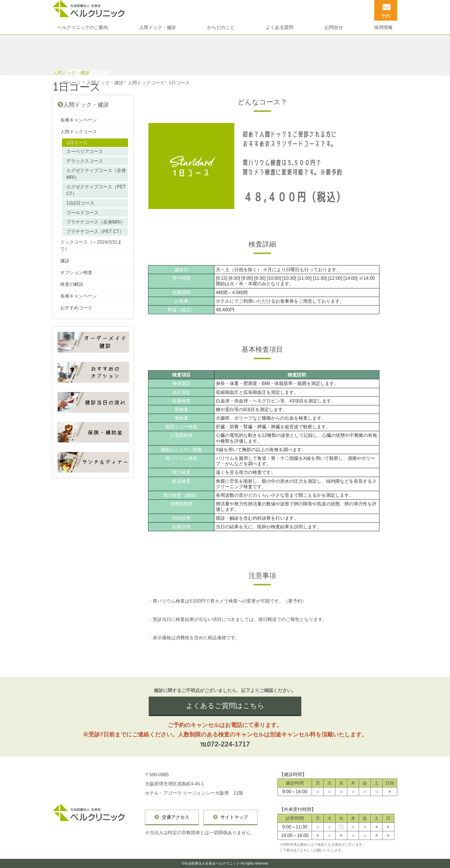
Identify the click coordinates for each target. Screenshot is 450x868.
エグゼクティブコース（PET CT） (96, 190)
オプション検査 (76, 272)
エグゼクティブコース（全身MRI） (96, 174)
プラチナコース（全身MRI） (96, 222)
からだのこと (221, 27)
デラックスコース (85, 161)
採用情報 (383, 27)
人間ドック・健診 (158, 27)
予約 (386, 16)
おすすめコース (76, 308)
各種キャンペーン (79, 120)
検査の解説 (72, 284)
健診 (65, 261)
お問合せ (334, 27)
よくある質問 (280, 27)
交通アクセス (176, 817)
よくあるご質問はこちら (225, 706)
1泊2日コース (80, 203)
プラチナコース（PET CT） (95, 231)
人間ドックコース (79, 132)
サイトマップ (234, 817)
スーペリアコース (85, 151)
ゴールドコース (82, 213)
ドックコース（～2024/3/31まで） (91, 246)
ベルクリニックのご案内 (83, 27)
